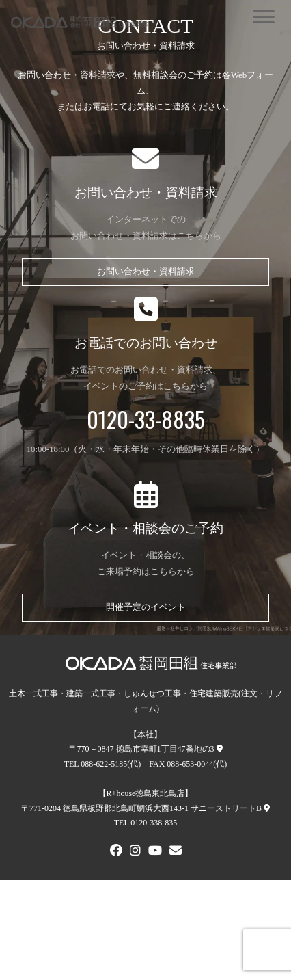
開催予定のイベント (146, 607)
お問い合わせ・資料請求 (146, 272)
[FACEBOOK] (116, 852)
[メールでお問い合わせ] (176, 852)
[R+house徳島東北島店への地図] (267, 808)
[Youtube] (155, 852)
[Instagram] (135, 852)
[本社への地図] (220, 749)
